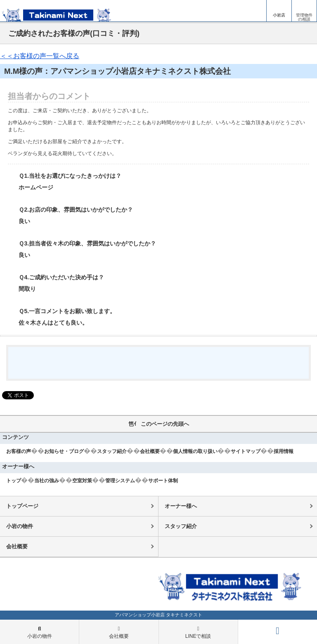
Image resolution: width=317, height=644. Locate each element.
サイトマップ (246, 451)
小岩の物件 (20, 526)
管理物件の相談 (304, 17)
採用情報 (284, 451)
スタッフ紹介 (112, 451)
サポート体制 (163, 481)
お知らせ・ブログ (64, 451)
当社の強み (47, 481)
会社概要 (150, 451)
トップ (14, 481)
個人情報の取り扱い (195, 451)
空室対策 (82, 481)
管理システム (120, 481)
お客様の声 (19, 451)
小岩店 (279, 15)
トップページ (22, 506)
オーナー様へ (181, 506)
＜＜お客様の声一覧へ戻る (40, 56)
